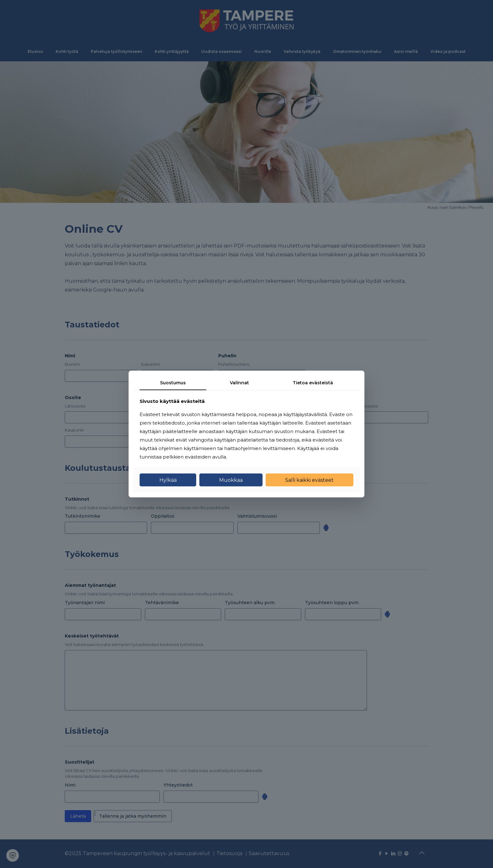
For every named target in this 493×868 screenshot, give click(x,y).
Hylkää (168, 480)
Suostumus (173, 383)
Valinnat (239, 383)
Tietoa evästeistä (313, 383)
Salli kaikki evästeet (309, 480)
